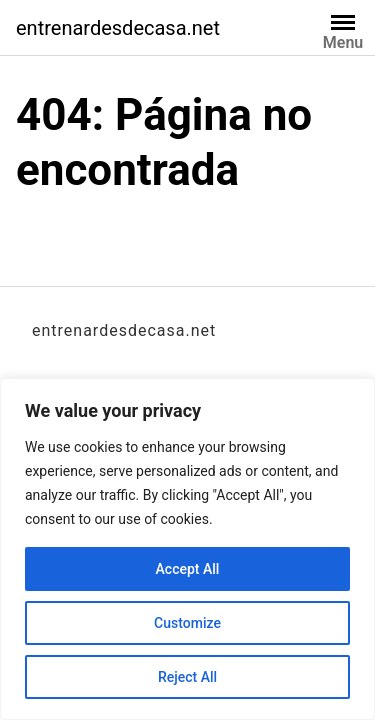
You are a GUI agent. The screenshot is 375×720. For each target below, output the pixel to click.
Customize (187, 623)
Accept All (188, 569)
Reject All (187, 677)
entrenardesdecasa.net (118, 28)
